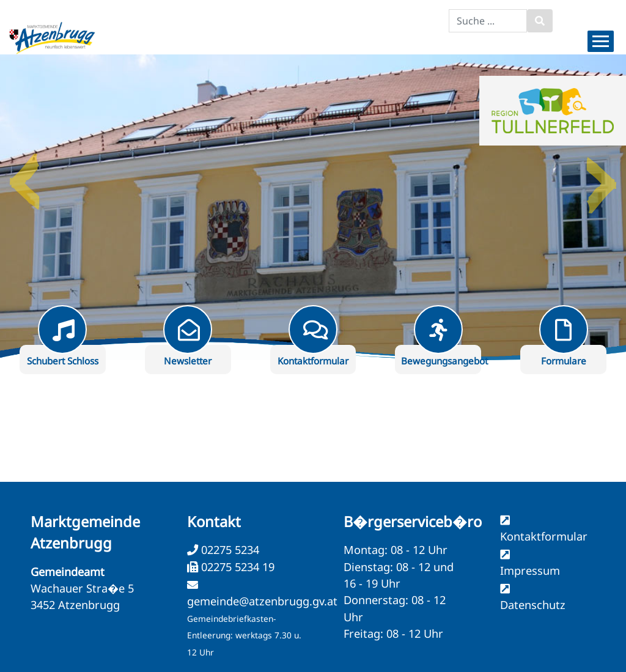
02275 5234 (229, 550)
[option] (313, 207)
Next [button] (602, 177)
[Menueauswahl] (601, 41)
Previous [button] (24, 177)
